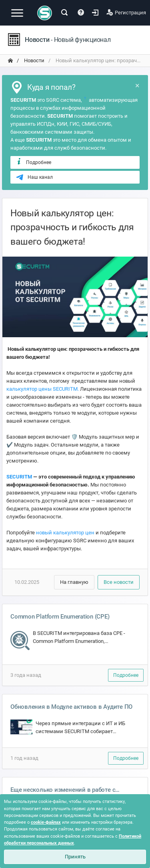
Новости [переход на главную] (34, 60)
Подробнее (33, 162)
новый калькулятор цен (65, 533)
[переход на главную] (10, 61)
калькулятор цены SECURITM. (43, 389)
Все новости (119, 582)
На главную (74, 582)
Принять (75, 857)
